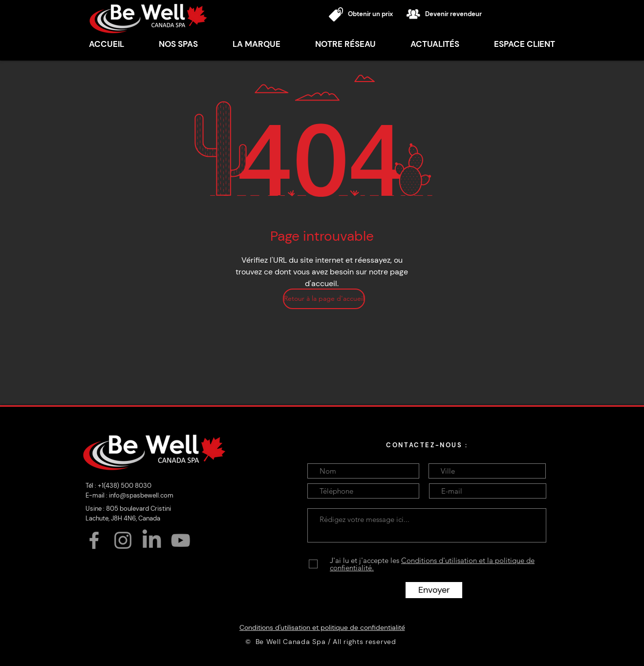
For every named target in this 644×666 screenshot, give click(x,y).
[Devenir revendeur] (460, 14)
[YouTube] (181, 540)
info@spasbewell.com (141, 495)
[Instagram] (123, 540)
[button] (256, 44)
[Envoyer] (434, 590)
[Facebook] (94, 540)
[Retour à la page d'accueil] (324, 299)
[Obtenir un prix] (375, 14)
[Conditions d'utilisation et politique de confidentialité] (322, 627)
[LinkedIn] (152, 540)
